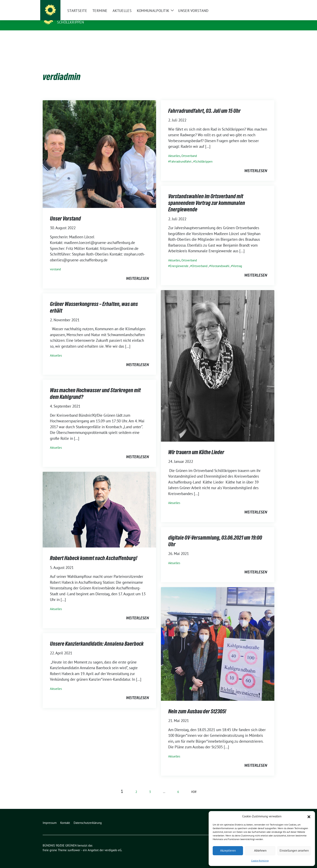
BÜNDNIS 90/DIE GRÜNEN (82, 16)
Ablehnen (260, 850)
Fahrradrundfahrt (181, 155)
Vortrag (237, 260)
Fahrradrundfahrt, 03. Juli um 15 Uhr (204, 104)
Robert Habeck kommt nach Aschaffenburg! (94, 552)
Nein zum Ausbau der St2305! (197, 705)
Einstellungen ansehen (294, 850)
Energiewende (179, 260)
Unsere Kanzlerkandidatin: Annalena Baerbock (97, 637)
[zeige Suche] (267, 4)
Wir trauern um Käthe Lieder (196, 446)
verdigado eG (113, 844)
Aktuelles (174, 150)
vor (194, 785)
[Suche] (261, 4)
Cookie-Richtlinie (260, 861)
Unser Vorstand (65, 212)
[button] (309, 816)
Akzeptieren (228, 850)
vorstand (55, 263)
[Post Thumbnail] (99, 147)
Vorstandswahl (220, 260)
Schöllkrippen (71, 22)
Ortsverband (189, 150)
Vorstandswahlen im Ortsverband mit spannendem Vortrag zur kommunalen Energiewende (207, 196)
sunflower (74, 844)
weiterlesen (137, 272)
